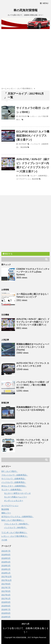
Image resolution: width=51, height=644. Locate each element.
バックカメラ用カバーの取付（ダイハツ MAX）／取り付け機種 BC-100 (33, 385)
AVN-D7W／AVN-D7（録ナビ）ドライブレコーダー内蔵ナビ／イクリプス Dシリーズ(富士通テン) (33, 322)
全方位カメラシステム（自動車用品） (18, 517)
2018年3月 (6, 566)
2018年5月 (6, 558)
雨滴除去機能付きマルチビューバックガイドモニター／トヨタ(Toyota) (33, 347)
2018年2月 (6, 569)
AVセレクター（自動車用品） (14, 486)
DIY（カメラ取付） (10, 471)
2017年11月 (6, 580)
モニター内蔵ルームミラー (16, 497)
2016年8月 (6, 606)
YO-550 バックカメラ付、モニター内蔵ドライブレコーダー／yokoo (32, 443)
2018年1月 (6, 573)
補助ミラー (6, 513)
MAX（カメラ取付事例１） (13, 520)
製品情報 (24, 147)
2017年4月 (6, 595)
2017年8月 (6, 584)
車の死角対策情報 (26, 10)
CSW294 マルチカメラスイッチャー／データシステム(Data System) (33, 272)
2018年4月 (6, 562)
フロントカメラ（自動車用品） (15, 475)
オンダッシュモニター (14, 501)
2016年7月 (6, 609)
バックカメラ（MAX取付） (16, 528)
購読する (8, 254)
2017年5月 (6, 591)
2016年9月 (6, 602)
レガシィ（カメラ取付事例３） (15, 536)
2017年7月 (6, 588)
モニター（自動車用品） (39, 176)
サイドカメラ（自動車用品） (14, 479)
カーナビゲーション (24, 179)
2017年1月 (6, 598)
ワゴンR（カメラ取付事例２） (14, 533)
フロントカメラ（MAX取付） (17, 524)
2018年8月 (6, 555)
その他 (4, 540)
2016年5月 (6, 617)
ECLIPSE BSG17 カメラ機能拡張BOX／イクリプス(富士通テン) (33, 136)
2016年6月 (6, 613)
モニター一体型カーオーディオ (17, 493)
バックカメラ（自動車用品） (14, 482)
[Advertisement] (26, 57)
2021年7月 (6, 551)
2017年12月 (6, 577)
